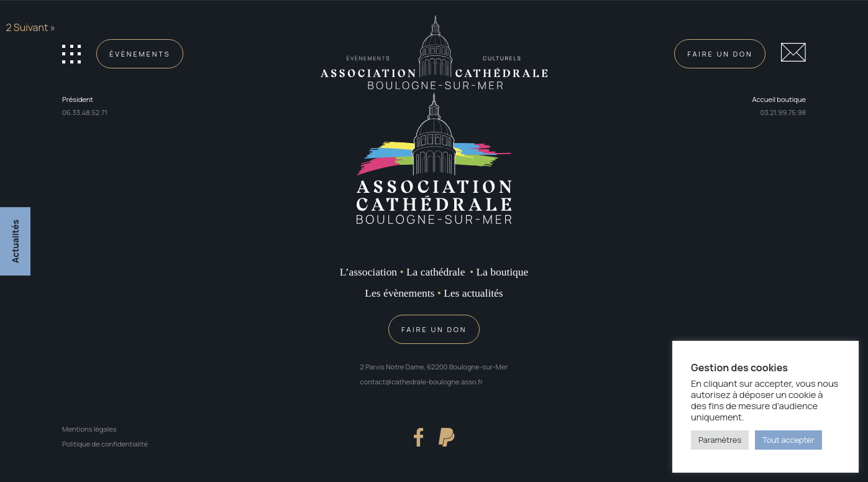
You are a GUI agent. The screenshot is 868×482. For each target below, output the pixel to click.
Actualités (15, 241)
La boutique (502, 272)
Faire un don (720, 54)
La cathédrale (436, 272)
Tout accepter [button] (788, 440)
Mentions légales (89, 429)
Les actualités (473, 293)
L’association (368, 272)
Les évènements (400, 293)
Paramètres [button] (720, 440)
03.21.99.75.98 (783, 112)
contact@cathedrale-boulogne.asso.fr (422, 382)
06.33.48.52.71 (85, 112)
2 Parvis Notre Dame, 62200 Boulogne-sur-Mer (434, 367)
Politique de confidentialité (105, 444)
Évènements (140, 54)
